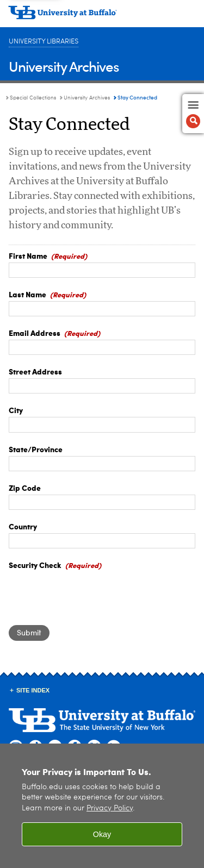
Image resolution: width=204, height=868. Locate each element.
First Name (28, 255)
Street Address (35, 371)
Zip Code (25, 488)
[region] (102, 806)
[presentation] (91, 593)
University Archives (64, 66)
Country (23, 526)
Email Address (35, 333)
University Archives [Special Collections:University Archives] (87, 98)
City (16, 410)
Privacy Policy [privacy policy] (110, 808)
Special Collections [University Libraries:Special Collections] (33, 98)
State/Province (36, 449)
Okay (102, 834)
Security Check (35, 565)
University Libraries (44, 42)
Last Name (27, 294)
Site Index (33, 690)
